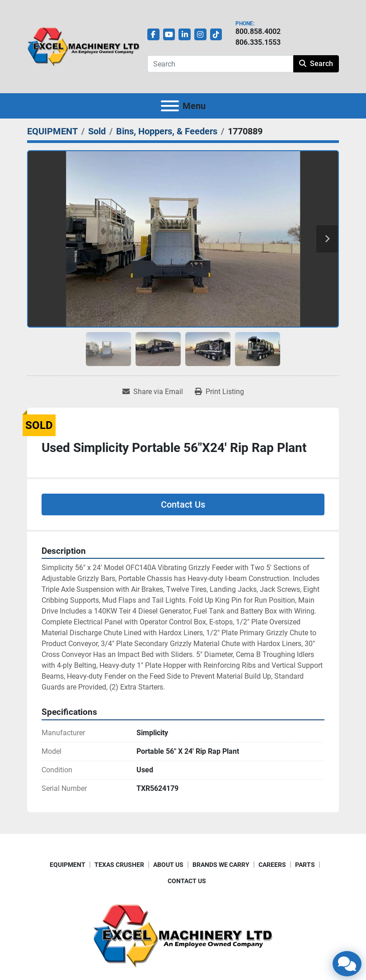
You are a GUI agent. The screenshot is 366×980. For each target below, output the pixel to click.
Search (316, 64)
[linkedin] (185, 35)
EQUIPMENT (68, 865)
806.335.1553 (258, 42)
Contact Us (183, 504)
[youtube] (169, 35)
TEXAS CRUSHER (119, 865)
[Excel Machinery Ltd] (183, 935)
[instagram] (200, 35)
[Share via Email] (153, 392)
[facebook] (153, 35)
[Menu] (170, 106)
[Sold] (97, 131)
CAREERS (272, 865)
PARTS (305, 865)
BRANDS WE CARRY (221, 865)
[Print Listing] (219, 392)
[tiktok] (216, 35)
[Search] (220, 64)
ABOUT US (168, 865)
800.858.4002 (258, 31)
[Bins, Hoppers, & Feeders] (167, 131)
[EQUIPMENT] (52, 131)
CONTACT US (187, 881)
